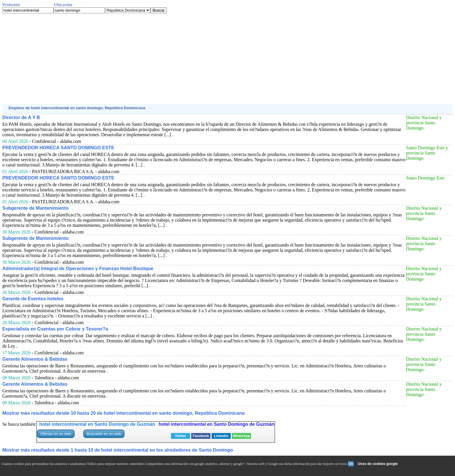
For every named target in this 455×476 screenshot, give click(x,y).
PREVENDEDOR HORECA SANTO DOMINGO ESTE (58, 148)
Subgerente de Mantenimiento (35, 208)
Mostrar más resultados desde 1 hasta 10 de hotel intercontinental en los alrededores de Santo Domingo (118, 450)
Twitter (180, 436)
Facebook (201, 436)
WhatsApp (241, 436)
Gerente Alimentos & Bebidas (35, 359)
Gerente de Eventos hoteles (33, 299)
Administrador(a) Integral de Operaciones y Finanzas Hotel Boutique (78, 268)
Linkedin (221, 436)
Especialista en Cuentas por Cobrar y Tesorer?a (55, 329)
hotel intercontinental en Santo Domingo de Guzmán (97, 424)
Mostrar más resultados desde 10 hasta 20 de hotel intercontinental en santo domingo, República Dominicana (123, 413)
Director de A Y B (21, 117)
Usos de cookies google (378, 464)
